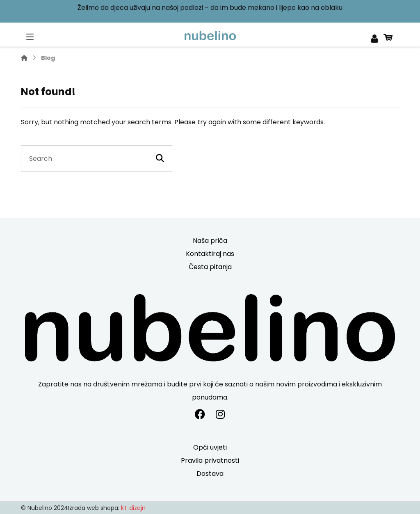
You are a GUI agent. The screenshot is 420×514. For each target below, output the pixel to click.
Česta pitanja (210, 267)
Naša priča (210, 241)
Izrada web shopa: (94, 508)
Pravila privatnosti (210, 460)
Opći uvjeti (210, 447)
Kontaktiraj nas (210, 254)
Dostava (210, 474)
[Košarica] (388, 36)
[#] (200, 414)
